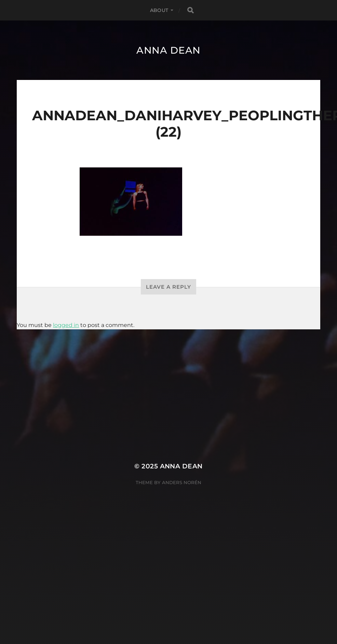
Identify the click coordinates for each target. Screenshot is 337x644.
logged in (66, 325)
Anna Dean (168, 50)
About (159, 10)
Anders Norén (182, 482)
